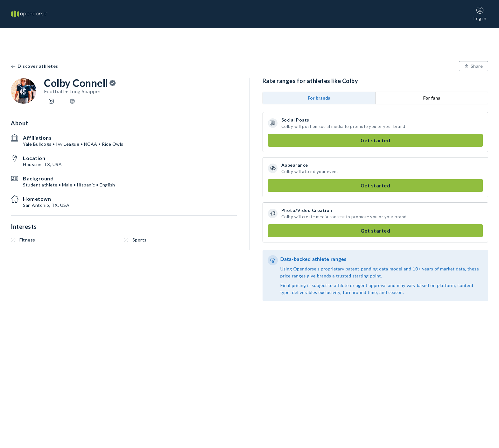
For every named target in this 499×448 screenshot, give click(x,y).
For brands (319, 98)
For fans (432, 98)
